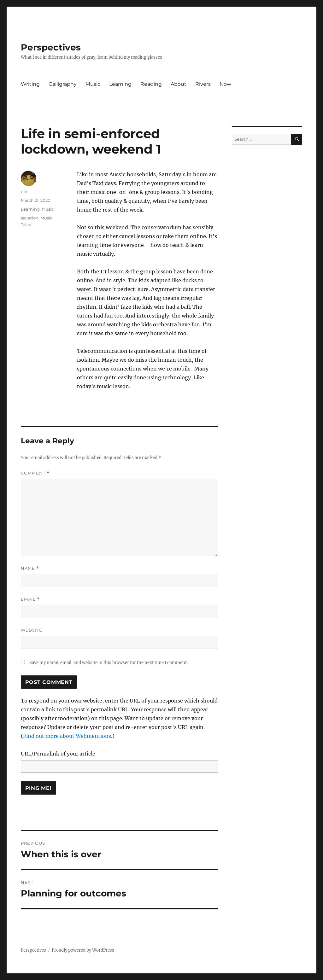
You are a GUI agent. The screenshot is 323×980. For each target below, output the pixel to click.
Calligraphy (63, 84)
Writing (30, 84)
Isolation (30, 218)
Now (225, 84)
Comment (35, 473)
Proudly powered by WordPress (83, 950)
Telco (26, 225)
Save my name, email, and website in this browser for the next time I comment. (109, 663)
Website (32, 630)
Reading (151, 84)
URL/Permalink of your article (58, 754)
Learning (120, 84)
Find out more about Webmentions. (68, 736)
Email (30, 599)
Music (93, 84)
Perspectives (51, 47)
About (179, 84)
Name (30, 568)
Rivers (203, 84)
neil (25, 191)
